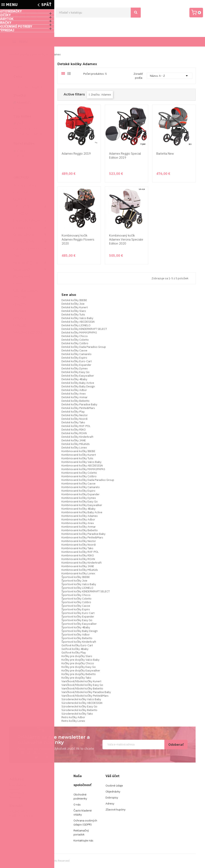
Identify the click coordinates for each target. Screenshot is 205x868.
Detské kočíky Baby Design (78, 386)
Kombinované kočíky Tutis (77, 458)
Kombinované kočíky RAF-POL (80, 552)
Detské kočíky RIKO (74, 430)
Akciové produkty (25, 185)
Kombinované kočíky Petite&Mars (82, 537)
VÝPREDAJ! (21, 213)
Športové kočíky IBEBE (76, 577)
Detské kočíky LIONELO (76, 325)
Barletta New (165, 154)
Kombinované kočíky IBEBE (78, 451)
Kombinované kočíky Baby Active (82, 512)
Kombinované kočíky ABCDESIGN (82, 465)
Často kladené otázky (83, 812)
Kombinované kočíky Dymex (79, 498)
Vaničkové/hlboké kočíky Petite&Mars (85, 696)
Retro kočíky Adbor (73, 717)
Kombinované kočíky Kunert (79, 455)
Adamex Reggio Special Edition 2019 (125, 156)
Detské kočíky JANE (74, 440)
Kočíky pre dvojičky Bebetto (79, 674)
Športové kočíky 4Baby (76, 627)
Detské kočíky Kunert (75, 307)
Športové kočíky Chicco (76, 595)
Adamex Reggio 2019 (76, 154)
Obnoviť (19, 108)
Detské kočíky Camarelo (76, 354)
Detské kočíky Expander (76, 365)
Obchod (21, 177)
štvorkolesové (27, 156)
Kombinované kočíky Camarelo (81, 487)
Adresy (110, 803)
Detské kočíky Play (73, 412)
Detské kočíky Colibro (75, 343)
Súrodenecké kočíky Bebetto (79, 710)
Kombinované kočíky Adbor (78, 519)
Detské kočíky (23, 227)
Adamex (24, 102)
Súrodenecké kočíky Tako (77, 714)
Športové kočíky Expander (78, 616)
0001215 (20, 325)
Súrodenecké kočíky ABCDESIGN (82, 703)
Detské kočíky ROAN (74, 433)
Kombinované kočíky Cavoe (78, 483)
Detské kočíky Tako (73, 422)
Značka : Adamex (101, 95)
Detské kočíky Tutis (73, 314)
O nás (77, 804)
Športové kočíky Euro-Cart (78, 613)
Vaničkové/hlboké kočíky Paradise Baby (86, 692)
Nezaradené (22, 276)
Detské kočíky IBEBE (74, 300)
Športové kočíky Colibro (76, 602)
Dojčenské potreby (26, 248)
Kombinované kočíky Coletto (79, 473)
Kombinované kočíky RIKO (78, 555)
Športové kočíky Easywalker (79, 624)
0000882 (20, 311)
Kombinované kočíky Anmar (79, 527)
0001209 (20, 304)
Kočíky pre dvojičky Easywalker (81, 670)
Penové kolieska (29, 128)
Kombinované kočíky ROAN (78, 559)
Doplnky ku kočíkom (27, 220)
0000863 (20, 318)
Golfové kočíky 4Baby (75, 649)
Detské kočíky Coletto (75, 340)
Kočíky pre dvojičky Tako (76, 678)
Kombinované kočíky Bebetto (80, 530)
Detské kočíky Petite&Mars (78, 408)
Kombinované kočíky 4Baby (78, 509)
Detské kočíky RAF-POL (76, 426)
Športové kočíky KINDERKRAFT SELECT (86, 591)
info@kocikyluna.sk (22, 815)
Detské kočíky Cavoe (74, 350)
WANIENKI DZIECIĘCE (28, 332)
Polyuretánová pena (31, 134)
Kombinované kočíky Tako (77, 548)
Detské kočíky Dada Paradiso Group (84, 347)
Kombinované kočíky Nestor (79, 541)
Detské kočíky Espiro (74, 358)
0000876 (20, 297)
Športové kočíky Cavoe (76, 606)
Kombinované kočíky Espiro (78, 491)
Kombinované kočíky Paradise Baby (83, 534)
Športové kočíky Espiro (76, 609)
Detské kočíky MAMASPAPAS (79, 332)
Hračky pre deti (24, 241)
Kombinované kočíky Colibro (79, 476)
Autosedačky (22, 206)
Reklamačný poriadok (81, 832)
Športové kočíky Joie (74, 581)
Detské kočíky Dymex (75, 368)
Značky (18, 255)
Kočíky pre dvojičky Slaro (77, 656)
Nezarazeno (21, 269)
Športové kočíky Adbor (76, 634)
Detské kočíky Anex (74, 394)
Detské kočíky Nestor (75, 415)
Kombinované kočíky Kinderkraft (81, 563)
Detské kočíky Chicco (75, 336)
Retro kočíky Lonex (73, 721)
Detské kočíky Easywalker (78, 376)
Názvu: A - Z (170, 76)
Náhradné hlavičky (26, 290)
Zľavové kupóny (116, 809)
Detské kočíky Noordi (74, 419)
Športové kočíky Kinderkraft (79, 642)
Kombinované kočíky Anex (78, 523)
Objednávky (113, 791)
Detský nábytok (24, 234)
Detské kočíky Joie (73, 304)
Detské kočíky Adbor (74, 390)
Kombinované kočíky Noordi (79, 545)
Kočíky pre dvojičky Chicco (78, 663)
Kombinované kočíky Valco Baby (81, 462)
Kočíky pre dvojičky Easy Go (79, 667)
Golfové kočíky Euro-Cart (77, 645)
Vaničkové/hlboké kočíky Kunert (81, 681)
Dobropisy (112, 797)
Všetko (21, 123)
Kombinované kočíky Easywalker (82, 505)
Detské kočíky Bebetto (75, 401)
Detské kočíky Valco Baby (77, 318)
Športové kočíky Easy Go (77, 620)
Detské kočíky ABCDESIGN (78, 322)
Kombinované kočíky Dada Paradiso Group (88, 480)
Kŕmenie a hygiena (26, 262)
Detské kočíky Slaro (74, 311)
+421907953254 (20, 811)
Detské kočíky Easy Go (75, 372)
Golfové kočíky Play (74, 652)
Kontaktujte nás (83, 840)
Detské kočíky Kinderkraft (77, 437)
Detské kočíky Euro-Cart (77, 361)
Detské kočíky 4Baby (74, 379)
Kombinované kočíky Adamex (80, 516)
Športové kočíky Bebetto (77, 638)
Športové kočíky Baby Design (80, 631)
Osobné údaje (114, 785)
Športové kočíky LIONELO (77, 588)
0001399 (20, 199)
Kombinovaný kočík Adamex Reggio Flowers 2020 (78, 239)
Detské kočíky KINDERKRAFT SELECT (84, 329)
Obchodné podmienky (80, 796)
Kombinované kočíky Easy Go (80, 501)
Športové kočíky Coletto (76, 599)
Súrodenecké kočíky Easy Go (79, 706)
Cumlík (18, 283)
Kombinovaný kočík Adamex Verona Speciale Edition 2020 (126, 239)
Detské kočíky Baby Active (78, 383)
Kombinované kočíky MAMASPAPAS (83, 469)
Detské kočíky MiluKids (76, 444)
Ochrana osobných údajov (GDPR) (85, 822)
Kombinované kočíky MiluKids (80, 570)
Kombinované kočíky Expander (80, 494)
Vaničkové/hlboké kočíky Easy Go (82, 685)
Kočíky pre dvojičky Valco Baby (80, 660)
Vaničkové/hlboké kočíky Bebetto (82, 688)
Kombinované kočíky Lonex (78, 573)
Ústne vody (21, 192)
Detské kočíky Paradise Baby (79, 404)
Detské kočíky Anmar (74, 397)
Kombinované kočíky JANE (78, 566)
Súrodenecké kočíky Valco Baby (81, 699)
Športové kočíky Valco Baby (79, 584)
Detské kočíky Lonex (74, 447)
